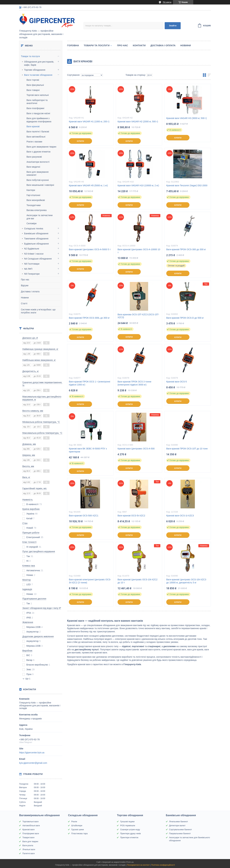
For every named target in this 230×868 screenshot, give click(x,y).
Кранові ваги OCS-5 (176, 382)
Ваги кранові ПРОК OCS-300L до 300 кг (89, 318)
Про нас (25, 280)
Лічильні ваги (29, 849)
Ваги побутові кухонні (38, 180)
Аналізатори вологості (38, 162)
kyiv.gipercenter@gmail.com (33, 763)
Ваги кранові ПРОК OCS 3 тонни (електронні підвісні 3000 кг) (134, 383)
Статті (24, 303)
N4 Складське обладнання (38, 259)
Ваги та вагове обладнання (38, 75)
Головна (73, 45)
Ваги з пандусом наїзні (38, 113)
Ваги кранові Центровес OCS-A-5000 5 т (90, 249)
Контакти (139, 45)
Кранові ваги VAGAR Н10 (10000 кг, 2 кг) (138, 185)
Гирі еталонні (33, 195)
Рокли (74, 822)
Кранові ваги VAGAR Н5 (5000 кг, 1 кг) (88, 185)
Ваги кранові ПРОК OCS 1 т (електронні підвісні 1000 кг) (90, 383)
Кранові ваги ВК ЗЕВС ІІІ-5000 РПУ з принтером (88, 450)
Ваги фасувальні (35, 85)
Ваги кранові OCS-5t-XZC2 (131, 516)
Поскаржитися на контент (138, 865)
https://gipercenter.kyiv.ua (32, 753)
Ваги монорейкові (36, 200)
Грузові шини (77, 829)
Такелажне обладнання (36, 239)
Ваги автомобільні (36, 137)
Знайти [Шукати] (173, 26)
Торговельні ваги (30, 822)
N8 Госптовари (32, 264)
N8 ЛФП (28, 269)
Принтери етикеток (129, 837)
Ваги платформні (35, 108)
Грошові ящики (127, 822)
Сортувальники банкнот (181, 829)
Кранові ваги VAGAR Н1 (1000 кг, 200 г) (89, 122)
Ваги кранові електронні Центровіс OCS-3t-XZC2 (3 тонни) (90, 581)
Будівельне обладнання (36, 244)
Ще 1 (28, 679)
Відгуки (25, 285)
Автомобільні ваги (31, 826)
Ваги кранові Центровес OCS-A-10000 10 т (139, 251)
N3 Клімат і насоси (34, 254)
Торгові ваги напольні (38, 95)
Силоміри (31, 223)
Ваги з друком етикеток (38, 152)
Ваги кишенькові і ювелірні (40, 185)
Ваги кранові (33, 126)
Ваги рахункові (34, 157)
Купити (80, 141)
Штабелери (77, 826)
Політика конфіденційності (163, 865)
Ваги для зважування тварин (41, 147)
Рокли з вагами (34, 142)
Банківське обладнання (36, 233)
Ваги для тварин (30, 841)
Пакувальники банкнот (180, 833)
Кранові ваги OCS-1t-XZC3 (180, 516)
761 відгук (167, 2)
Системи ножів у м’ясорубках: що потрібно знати (38, 311)
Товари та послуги (30, 56)
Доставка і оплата (30, 292)
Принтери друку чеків (130, 833)
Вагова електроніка (36, 210)
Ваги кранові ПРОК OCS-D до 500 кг (185, 318)
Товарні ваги (28, 837)
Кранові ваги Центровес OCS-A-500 (136, 449)
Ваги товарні (33, 90)
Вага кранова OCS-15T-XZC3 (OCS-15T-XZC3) (138, 316)
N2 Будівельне (32, 249)
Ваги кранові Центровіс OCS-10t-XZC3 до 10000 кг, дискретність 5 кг (186, 581)
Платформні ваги (31, 833)
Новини (25, 298)
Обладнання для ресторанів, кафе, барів (39, 63)
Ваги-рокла (28, 845)
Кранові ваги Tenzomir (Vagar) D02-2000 (187, 185)
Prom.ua (130, 862)
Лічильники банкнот (179, 822)
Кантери (31, 190)
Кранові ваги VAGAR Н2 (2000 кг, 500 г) (138, 122)
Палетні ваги (29, 853)
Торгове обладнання (35, 70)
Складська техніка (34, 229)
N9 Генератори (32, 274)
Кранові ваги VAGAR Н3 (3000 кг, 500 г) (186, 118)
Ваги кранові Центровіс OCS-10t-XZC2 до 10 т (138, 581)
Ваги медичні (33, 167)
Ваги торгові (33, 80)
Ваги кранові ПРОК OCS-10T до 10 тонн (187, 449)
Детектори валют (177, 826)
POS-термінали (128, 826)
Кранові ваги (28, 829)
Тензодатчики (34, 205)
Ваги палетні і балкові (38, 132)
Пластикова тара (79, 833)
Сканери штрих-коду (130, 829)
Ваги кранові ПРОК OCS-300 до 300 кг (186, 249)
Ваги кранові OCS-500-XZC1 (84, 516)
